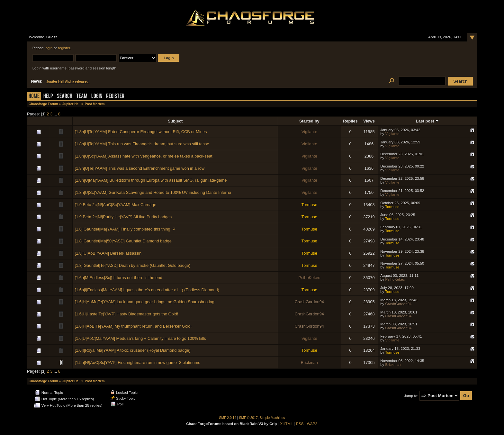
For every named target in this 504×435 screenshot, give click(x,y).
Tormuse (309, 205)
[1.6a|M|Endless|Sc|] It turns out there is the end (119, 278)
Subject (175, 121)
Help (48, 97)
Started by (309, 121)
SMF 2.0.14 (228, 418)
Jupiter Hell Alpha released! (68, 82)
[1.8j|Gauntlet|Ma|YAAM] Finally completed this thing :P (125, 229)
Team (82, 97)
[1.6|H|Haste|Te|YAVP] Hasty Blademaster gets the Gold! (127, 314)
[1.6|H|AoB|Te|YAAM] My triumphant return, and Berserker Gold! (133, 326)
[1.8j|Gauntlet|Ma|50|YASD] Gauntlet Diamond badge (123, 241)
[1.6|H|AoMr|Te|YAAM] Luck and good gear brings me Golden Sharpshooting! (145, 302)
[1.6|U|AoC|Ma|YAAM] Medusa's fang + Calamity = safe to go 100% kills (140, 338)
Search (65, 97)
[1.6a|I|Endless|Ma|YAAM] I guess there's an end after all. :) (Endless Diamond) (147, 290)
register (64, 48)
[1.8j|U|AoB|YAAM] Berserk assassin (108, 253)
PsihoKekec (310, 278)
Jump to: (411, 396)
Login (97, 97)
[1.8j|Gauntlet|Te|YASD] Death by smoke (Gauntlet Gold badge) (133, 265)
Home (34, 97)
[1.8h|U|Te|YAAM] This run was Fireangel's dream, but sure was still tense (142, 144)
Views (369, 121)
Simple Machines (272, 418)
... (56, 114)
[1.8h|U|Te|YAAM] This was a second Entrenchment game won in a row (140, 168)
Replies (350, 121)
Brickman (309, 362)
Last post (428, 121)
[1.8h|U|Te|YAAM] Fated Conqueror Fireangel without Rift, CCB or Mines (141, 132)
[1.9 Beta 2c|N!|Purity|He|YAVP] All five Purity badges (123, 217)
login (49, 48)
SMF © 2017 (248, 418)
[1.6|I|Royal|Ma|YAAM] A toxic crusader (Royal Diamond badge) (133, 350)
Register (115, 97)
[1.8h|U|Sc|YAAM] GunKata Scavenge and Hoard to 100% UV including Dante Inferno (153, 192)
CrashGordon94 (309, 302)
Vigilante (309, 132)
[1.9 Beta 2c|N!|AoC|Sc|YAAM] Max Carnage (116, 205)
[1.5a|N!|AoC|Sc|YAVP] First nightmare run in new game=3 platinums (138, 362)
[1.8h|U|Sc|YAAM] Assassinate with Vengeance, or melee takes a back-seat (144, 156)
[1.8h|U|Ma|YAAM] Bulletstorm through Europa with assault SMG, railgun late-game (151, 180)
